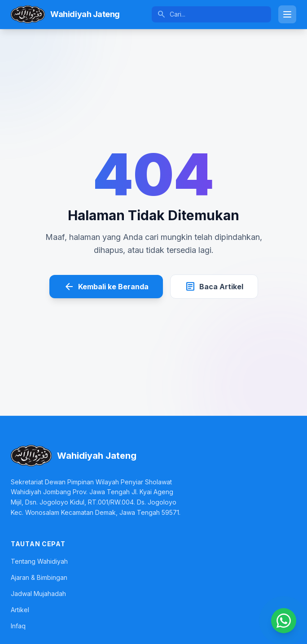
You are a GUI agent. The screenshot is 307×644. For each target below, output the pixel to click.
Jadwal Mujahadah (38, 594)
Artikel (20, 610)
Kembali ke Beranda (106, 287)
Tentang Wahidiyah (39, 561)
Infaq (18, 626)
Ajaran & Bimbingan (39, 577)
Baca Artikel (214, 287)
